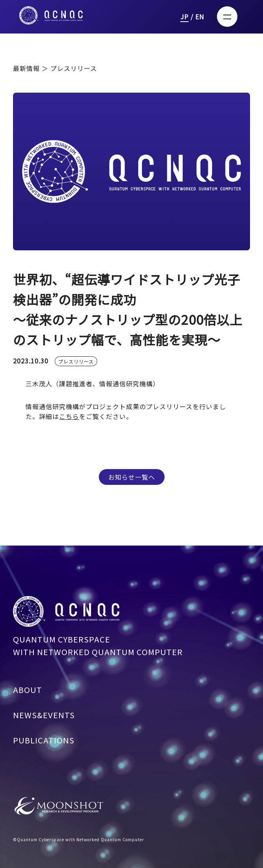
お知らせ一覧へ (132, 477)
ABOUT (28, 693)
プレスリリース (76, 364)
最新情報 (27, 68)
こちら (69, 416)
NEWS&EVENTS (44, 718)
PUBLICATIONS (44, 743)
